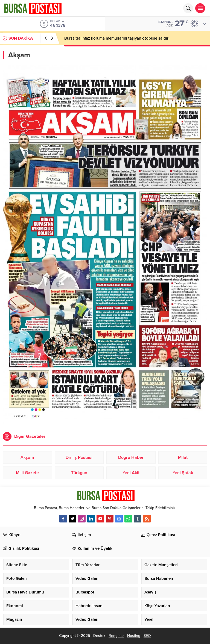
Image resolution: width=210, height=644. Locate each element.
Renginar (116, 636)
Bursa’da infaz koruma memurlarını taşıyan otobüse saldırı (117, 38)
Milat (183, 457)
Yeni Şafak (183, 473)
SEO (147, 636)
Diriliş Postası (79, 457)
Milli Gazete (27, 473)
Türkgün (79, 473)
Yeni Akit (131, 473)
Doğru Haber (131, 457)
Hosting (134, 636)
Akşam (27, 457)
